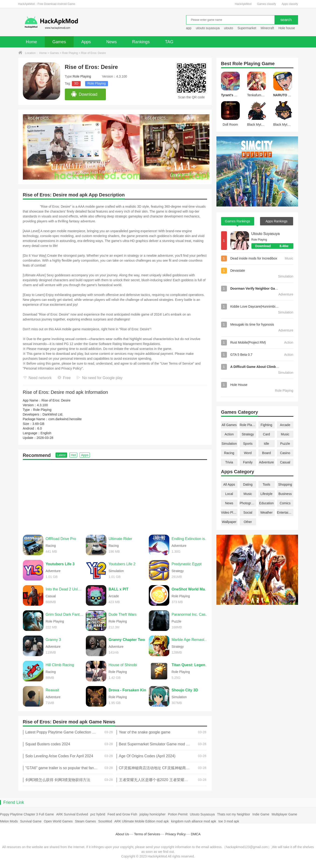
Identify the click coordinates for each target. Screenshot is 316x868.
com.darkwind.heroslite (65, 419)
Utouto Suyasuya (266, 234)
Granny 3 (53, 640)
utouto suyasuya (208, 28)
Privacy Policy (175, 834)
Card (266, 434)
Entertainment (285, 512)
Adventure (267, 462)
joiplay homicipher (153, 814)
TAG (169, 42)
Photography (248, 503)
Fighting (267, 425)
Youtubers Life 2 (122, 564)
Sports (248, 444)
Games (59, 42)
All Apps (229, 484)
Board (266, 453)
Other (248, 522)
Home (31, 42)
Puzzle (285, 444)
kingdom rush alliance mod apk (194, 821)
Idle (266, 444)
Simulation (229, 444)
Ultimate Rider (120, 539)
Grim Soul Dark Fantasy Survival (65, 614)
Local (229, 494)
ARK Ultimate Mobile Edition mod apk (141, 821)
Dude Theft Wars (123, 614)
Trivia (229, 462)
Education (266, 503)
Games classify (266, 4)
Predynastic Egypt (187, 564)
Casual (285, 462)
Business (285, 494)
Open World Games (58, 821)
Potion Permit (178, 814)
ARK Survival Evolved (72, 814)
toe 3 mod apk (229, 821)
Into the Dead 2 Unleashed (65, 589)
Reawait (52, 690)
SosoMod (105, 821)
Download (84, 94)
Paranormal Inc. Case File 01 (191, 614)
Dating (248, 484)
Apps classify (290, 4)
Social (248, 512)
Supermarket (247, 28)
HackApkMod (243, 4)
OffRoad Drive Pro (61, 539)
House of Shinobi (123, 665)
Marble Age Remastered (191, 640)
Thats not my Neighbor (234, 814)
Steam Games (85, 821)
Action (229, 434)
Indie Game (261, 814)
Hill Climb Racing (60, 665)
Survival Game (31, 821)
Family (248, 462)
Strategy (248, 434)
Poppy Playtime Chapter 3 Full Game (27, 814)
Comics (285, 503)
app (189, 28)
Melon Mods (9, 821)
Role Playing (70, 53)
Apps (86, 42)
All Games (229, 425)
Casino (285, 453)
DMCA (196, 834)
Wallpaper (229, 522)
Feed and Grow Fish (122, 814)
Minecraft (267, 28)
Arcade (285, 425)
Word (248, 453)
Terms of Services (147, 834)
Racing (229, 453)
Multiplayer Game (285, 814)
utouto (229, 28)
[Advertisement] (115, 495)
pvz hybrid (98, 814)
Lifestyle (266, 494)
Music (285, 434)
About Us (122, 834)
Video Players (229, 512)
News (112, 42)
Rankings (141, 42)
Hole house (287, 28)
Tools (266, 484)
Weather (266, 512)
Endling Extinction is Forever (191, 539)
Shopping (285, 484)
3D (76, 83)
